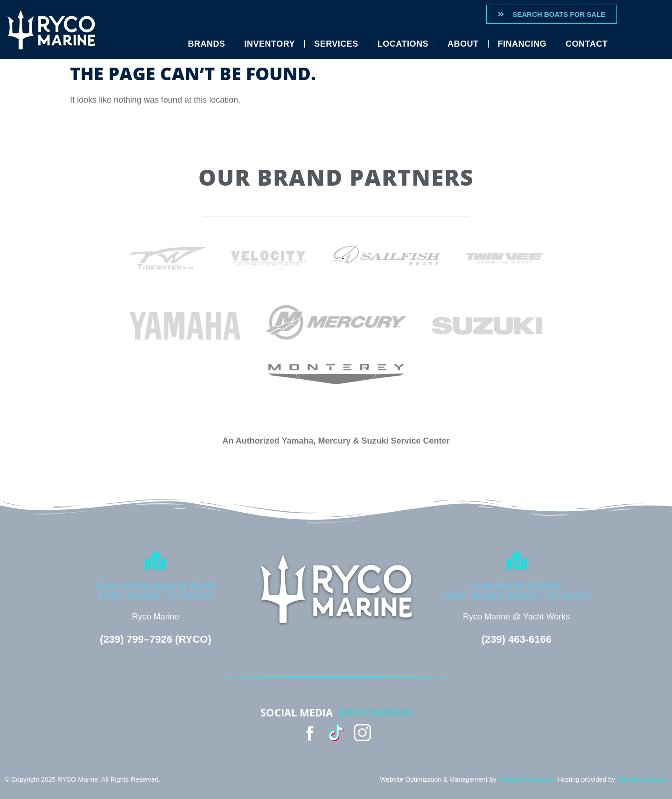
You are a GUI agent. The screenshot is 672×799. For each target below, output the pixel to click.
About (463, 44)
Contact (587, 44)
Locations (403, 44)
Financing (522, 44)
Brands (207, 44)
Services (336, 44)
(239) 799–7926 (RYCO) (156, 639)
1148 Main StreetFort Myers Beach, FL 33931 (517, 591)
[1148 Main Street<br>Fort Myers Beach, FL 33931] (517, 561)
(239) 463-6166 (516, 639)
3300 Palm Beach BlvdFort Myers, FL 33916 (155, 591)
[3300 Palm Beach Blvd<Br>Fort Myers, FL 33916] (155, 561)
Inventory (270, 44)
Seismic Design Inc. (527, 779)
